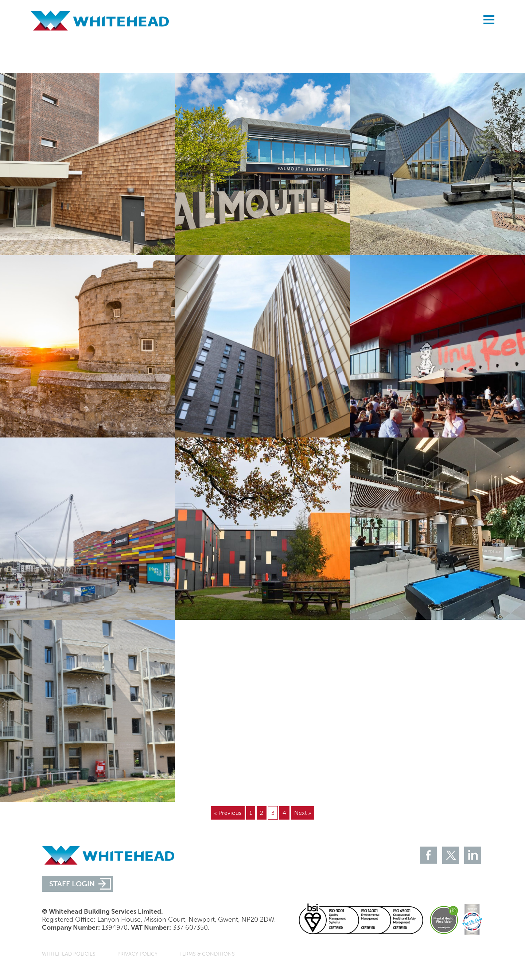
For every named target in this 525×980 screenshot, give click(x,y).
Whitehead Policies (69, 954)
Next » (303, 813)
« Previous (228, 813)
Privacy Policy (137, 954)
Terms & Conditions (207, 954)
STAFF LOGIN (72, 884)
